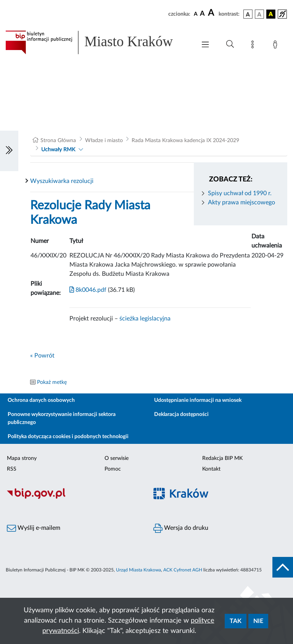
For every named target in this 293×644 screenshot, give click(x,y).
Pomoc (113, 469)
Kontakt (211, 469)
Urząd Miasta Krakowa (138, 570)
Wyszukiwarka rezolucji (62, 181)
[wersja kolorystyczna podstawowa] (248, 14)
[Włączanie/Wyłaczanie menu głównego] (205, 45)
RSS (12, 469)
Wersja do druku (181, 528)
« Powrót (42, 356)
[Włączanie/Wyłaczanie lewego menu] (9, 151)
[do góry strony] (283, 567)
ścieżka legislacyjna (145, 319)
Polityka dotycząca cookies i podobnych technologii (68, 437)
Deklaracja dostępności (181, 414)
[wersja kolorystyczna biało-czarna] (259, 14)
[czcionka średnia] (202, 14)
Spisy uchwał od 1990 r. (240, 193)
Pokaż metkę (52, 382)
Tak (236, 621)
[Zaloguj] (277, 46)
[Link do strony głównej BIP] (97, 42)
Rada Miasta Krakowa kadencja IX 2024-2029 (185, 141)
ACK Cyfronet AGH (183, 570)
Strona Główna (58, 141)
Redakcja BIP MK (222, 458)
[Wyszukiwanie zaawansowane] (230, 44)
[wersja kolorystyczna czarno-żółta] (271, 14)
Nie (258, 621)
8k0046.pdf (88, 290)
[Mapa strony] (254, 46)
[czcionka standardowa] (196, 14)
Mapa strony (22, 458)
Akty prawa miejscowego (241, 202)
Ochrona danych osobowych (41, 400)
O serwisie (117, 458)
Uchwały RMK (58, 150)
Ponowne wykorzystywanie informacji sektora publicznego (62, 418)
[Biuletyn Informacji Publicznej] (73, 498)
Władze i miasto (104, 141)
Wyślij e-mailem (34, 528)
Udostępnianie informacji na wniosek (198, 400)
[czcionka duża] (212, 13)
